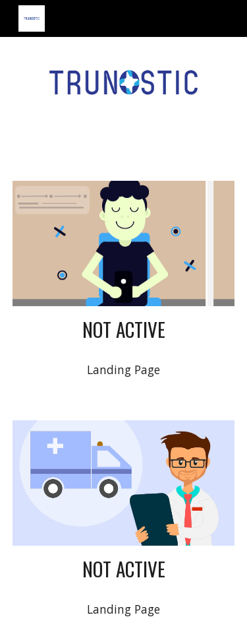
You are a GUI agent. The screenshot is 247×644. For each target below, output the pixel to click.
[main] (124, 329)
